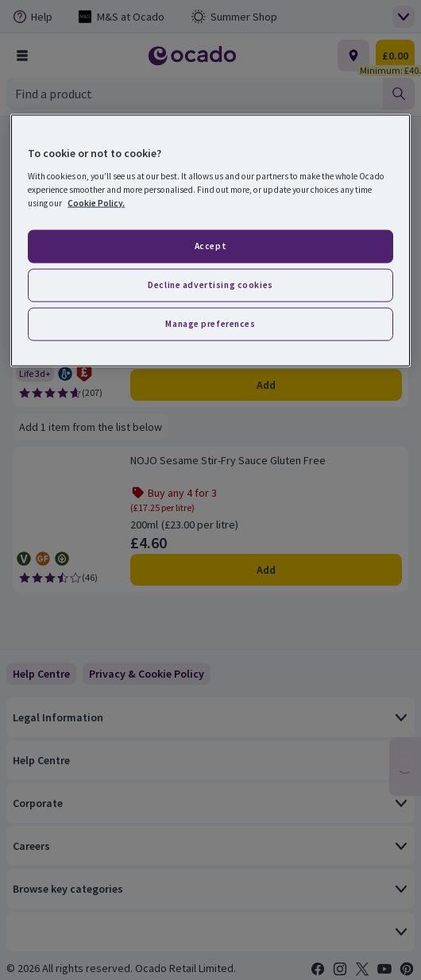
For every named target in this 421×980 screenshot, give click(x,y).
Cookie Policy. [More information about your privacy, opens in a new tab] (96, 203)
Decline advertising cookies (210, 285)
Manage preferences (210, 323)
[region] (210, 241)
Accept (210, 246)
